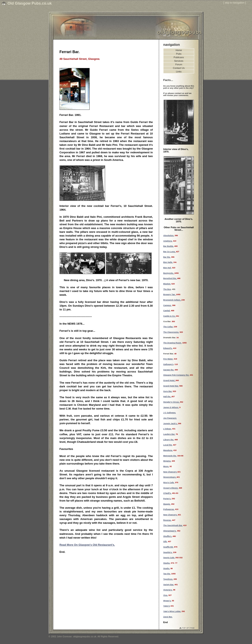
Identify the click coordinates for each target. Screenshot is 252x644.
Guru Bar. (168, 391)
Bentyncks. (169, 273)
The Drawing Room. (172, 343)
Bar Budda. (168, 246)
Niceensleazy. (170, 477)
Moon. (166, 466)
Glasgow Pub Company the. (176, 375)
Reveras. (167, 520)
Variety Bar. (169, 585)
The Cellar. (168, 327)
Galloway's (168, 364)
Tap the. (167, 574)
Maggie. (167, 504)
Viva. (166, 595)
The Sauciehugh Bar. (173, 525)
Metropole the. (170, 456)
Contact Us (179, 68)
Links (179, 72)
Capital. (167, 311)
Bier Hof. (167, 268)
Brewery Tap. (170, 294)
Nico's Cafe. (169, 483)
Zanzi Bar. (168, 617)
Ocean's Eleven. (171, 488)
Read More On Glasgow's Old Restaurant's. (87, 545)
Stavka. (167, 563)
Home (179, 50)
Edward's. (168, 348)
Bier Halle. (168, 262)
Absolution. (169, 236)
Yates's (167, 606)
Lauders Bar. (169, 434)
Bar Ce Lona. (170, 252)
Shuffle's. (168, 536)
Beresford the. (170, 278)
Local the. (168, 445)
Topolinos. (168, 579)
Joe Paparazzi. (170, 418)
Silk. (165, 542)
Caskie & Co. (170, 316)
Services (179, 61)
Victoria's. (168, 590)
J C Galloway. (170, 413)
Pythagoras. (169, 509)
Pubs (179, 54)
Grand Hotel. (169, 380)
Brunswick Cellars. (172, 300)
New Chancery (170, 472)
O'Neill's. (167, 493)
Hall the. (167, 397)
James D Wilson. (171, 407)
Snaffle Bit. (168, 547)
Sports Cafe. (169, 558)
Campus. (167, 305)
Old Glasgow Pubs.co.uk (30, 3)
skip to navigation (235, 3)
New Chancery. (170, 515)
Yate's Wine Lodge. (172, 611)
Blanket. (167, 284)
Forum (179, 64)
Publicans (179, 57)
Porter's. (167, 499)
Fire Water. (168, 359)
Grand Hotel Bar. (171, 386)
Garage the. (169, 370)
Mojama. (167, 461)
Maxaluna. (168, 450)
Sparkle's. (168, 552)
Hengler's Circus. (172, 402)
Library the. (169, 440)
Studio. (167, 568)
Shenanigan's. (170, 531)
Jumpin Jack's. (170, 424)
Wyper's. (167, 601)
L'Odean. (167, 429)
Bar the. (167, 257)
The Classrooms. (171, 332)
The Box (167, 289)
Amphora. (168, 241)
